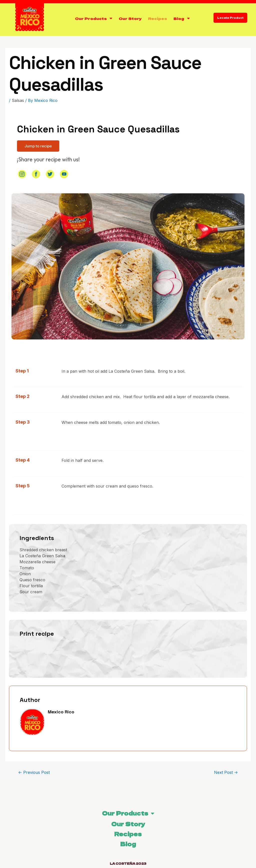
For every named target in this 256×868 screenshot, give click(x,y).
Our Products (91, 18)
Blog (179, 18)
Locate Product (230, 18)
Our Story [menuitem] (128, 824)
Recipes (157, 18)
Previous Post (34, 772)
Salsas (18, 100)
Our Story (130, 18)
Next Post (226, 772)
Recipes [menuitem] (128, 834)
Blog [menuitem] (128, 844)
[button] (38, 146)
